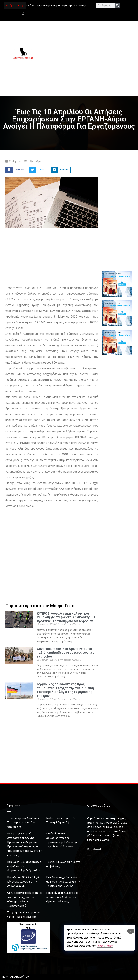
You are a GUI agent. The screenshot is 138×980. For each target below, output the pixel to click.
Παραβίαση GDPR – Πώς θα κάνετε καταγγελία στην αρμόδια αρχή (24, 881)
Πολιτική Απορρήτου (15, 977)
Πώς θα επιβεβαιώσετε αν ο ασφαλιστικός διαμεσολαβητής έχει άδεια (24, 866)
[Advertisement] (89, 53)
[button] (133, 91)
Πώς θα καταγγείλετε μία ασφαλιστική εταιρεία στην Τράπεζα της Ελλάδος (63, 881)
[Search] (118, 6)
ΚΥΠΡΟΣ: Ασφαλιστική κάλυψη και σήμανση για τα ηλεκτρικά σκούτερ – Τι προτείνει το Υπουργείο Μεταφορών (71, 6)
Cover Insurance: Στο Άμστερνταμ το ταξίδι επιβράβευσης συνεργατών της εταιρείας (66, 653)
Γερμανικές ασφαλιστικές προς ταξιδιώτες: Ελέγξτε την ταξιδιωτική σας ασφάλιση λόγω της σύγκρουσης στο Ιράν (65, 690)
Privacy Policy (105, 946)
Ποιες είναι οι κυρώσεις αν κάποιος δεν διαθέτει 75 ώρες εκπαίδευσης (62, 897)
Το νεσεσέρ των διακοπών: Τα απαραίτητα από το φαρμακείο (24, 822)
